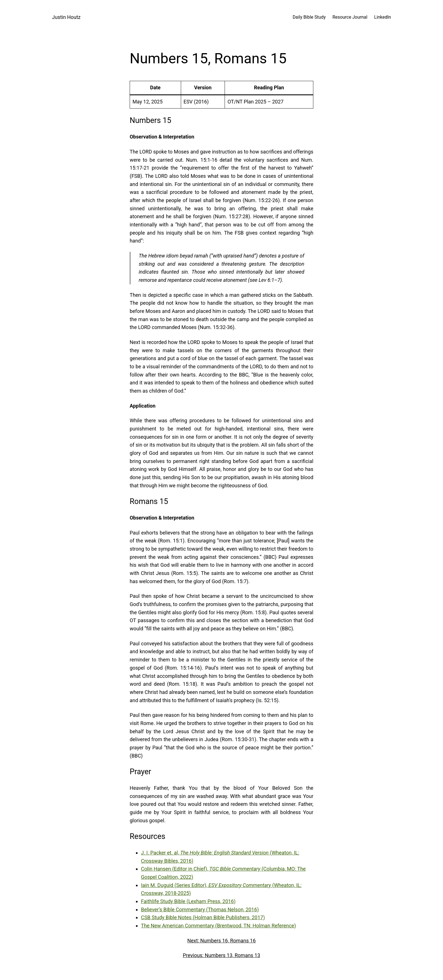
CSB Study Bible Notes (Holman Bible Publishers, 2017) (203, 917)
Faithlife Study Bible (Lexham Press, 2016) (188, 901)
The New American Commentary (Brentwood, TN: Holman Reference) (219, 926)
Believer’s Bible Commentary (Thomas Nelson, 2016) (200, 909)
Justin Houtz (66, 17)
